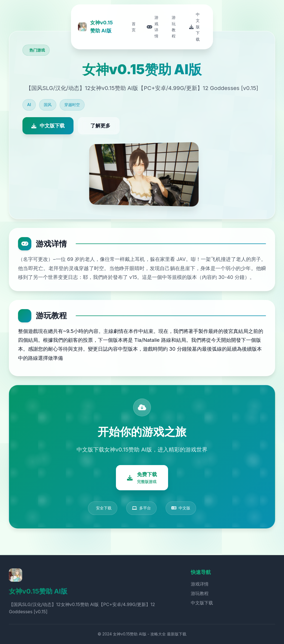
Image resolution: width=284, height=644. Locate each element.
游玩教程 (200, 593)
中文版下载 (202, 603)
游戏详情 (200, 584)
